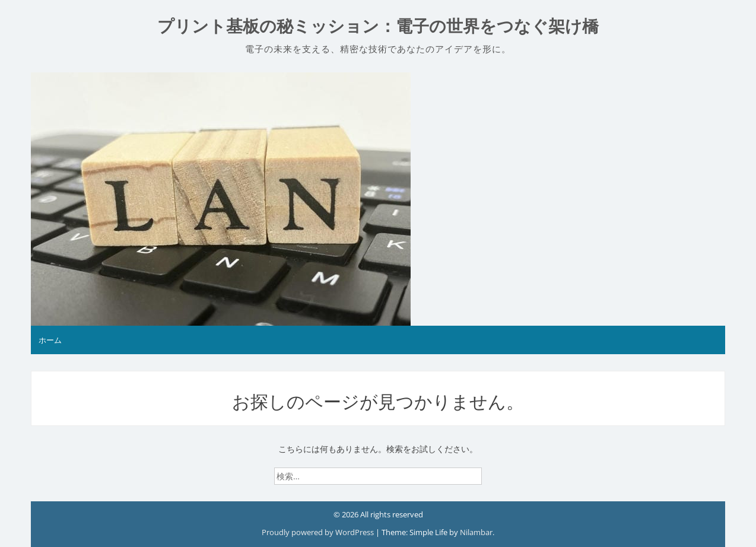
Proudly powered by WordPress (319, 532)
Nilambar (476, 532)
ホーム (50, 340)
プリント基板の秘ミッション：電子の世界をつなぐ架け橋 (378, 26)
